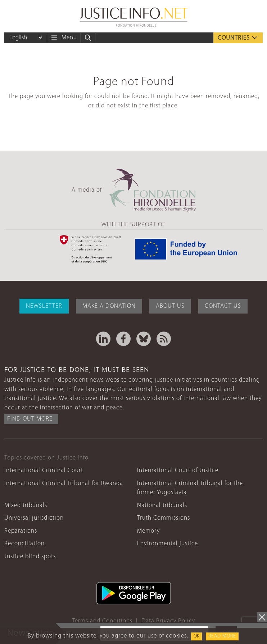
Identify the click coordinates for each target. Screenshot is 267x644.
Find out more (30, 419)
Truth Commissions (164, 518)
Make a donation (109, 306)
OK (196, 636)
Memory (148, 531)
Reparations (21, 531)
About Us (170, 306)
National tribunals (162, 505)
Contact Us (223, 306)
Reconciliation (24, 544)
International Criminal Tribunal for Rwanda (64, 483)
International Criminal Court (44, 470)
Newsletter (44, 306)
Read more (222, 636)
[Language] (26, 38)
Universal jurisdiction (34, 518)
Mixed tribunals (26, 505)
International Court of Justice (178, 470)
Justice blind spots (30, 557)
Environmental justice (168, 544)
